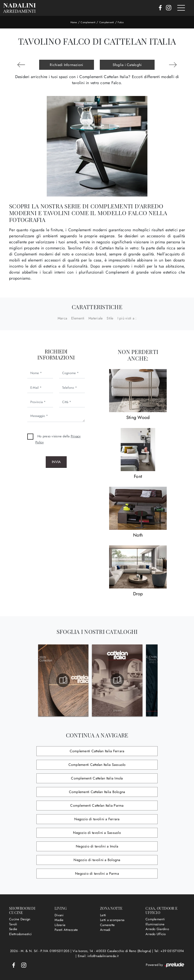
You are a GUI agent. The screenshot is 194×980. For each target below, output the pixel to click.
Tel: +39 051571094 (169, 951)
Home (74, 22)
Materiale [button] (95, 318)
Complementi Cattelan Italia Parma (97, 805)
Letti (103, 915)
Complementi (88, 22)
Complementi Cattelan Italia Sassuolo (97, 765)
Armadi (105, 930)
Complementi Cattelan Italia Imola (97, 778)
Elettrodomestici (20, 934)
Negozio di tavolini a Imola (97, 846)
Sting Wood (138, 417)
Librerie (60, 925)
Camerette (107, 925)
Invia (56, 462)
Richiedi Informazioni (66, 65)
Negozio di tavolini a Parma (97, 873)
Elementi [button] (78, 318)
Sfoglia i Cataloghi (127, 65)
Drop (138, 594)
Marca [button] (62, 318)
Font (138, 476)
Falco (121, 22)
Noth (138, 535)
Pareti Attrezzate (66, 930)
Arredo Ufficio (156, 934)
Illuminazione (155, 924)
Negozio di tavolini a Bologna (97, 860)
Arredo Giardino (157, 929)
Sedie (13, 929)
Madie (59, 920)
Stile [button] (110, 318)
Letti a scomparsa (112, 920)
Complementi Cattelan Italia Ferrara (97, 751)
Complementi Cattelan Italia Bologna (97, 792)
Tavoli (13, 924)
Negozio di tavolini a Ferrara (97, 819)
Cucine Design (20, 919)
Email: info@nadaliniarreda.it (98, 956)
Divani (59, 915)
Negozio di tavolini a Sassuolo (97, 833)
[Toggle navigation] (181, 8)
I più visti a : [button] (127, 318)
